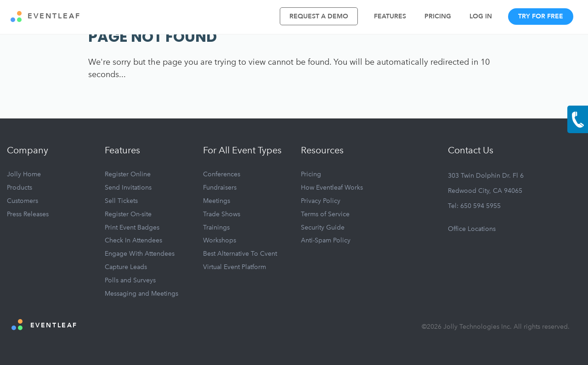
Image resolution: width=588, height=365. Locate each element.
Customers (23, 201)
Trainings (216, 227)
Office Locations (472, 229)
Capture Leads (126, 267)
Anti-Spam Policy (326, 240)
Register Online (128, 174)
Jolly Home (24, 174)
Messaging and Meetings (141, 294)
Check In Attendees (133, 240)
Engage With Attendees (140, 254)
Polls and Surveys (130, 280)
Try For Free (541, 16)
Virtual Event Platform (235, 267)
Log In (481, 16)
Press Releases (28, 214)
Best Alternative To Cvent (240, 254)
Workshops (220, 240)
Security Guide (323, 227)
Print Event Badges (132, 227)
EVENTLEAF (46, 17)
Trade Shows (222, 214)
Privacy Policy (321, 201)
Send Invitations (128, 188)
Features (390, 16)
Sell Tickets (121, 201)
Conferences (222, 174)
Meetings (217, 201)
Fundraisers (220, 188)
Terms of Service (325, 214)
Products (20, 188)
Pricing (438, 16)
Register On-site (128, 214)
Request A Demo (319, 16)
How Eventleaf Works (332, 188)
